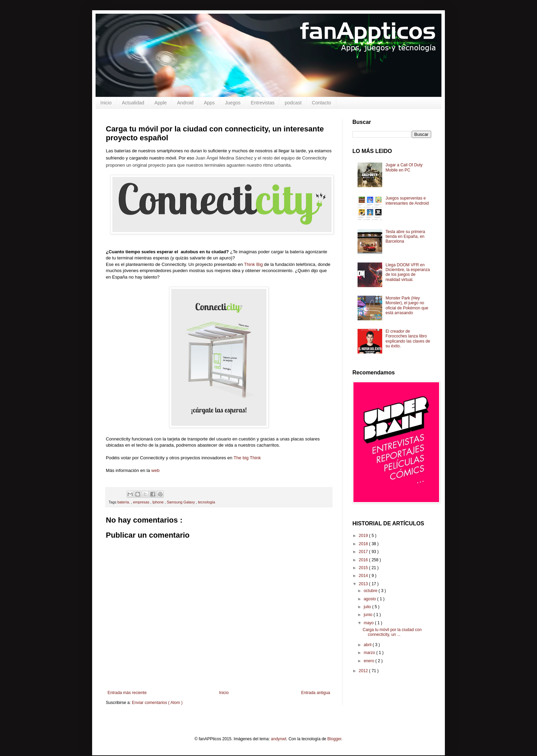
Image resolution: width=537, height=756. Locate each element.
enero (370, 661)
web (155, 470)
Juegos (233, 103)
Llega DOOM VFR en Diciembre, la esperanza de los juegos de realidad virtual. (408, 272)
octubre (371, 591)
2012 (364, 671)
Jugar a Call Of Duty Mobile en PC (404, 167)
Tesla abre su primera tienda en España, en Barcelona (405, 237)
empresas (141, 502)
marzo (370, 653)
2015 (364, 568)
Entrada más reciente (127, 693)
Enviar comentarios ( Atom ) (157, 703)
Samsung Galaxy (181, 502)
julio (368, 607)
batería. (124, 502)
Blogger (334, 739)
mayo (369, 623)
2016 (364, 560)
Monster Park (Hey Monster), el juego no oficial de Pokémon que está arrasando (407, 305)
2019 (364, 536)
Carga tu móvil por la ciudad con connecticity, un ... (392, 632)
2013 (364, 584)
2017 (364, 552)
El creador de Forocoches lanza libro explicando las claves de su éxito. (408, 339)
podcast (293, 103)
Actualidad (133, 103)
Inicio (106, 103)
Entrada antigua (316, 693)
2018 (364, 544)
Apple (161, 103)
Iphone (159, 502)
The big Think (247, 458)
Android (185, 103)
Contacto (322, 103)
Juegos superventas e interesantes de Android (407, 201)
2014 (364, 576)
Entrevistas (263, 103)
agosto (370, 599)
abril (368, 645)
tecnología (207, 502)
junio (369, 615)
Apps (209, 103)
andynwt (279, 739)
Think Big (253, 264)
